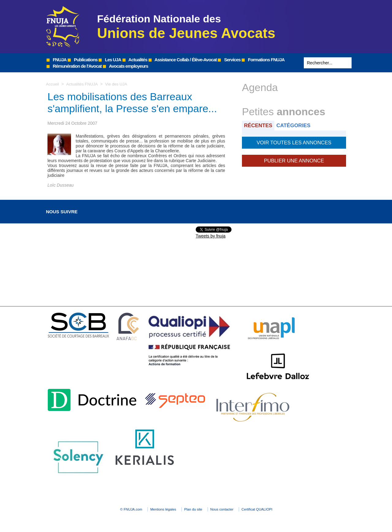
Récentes (259, 125)
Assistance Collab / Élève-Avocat (183, 60)
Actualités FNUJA (83, 84)
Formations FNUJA (263, 60)
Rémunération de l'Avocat (74, 66)
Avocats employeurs (126, 66)
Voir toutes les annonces (294, 142)
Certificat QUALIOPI (280, 509)
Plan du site (194, 509)
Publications (83, 60)
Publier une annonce (294, 159)
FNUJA (57, 60)
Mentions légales (153, 509)
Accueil (53, 84)
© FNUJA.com (110, 509)
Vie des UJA (119, 84)
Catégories (297, 125)
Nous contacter (234, 509)
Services (229, 60)
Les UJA (110, 60)
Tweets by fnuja (211, 236)
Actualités (135, 60)
